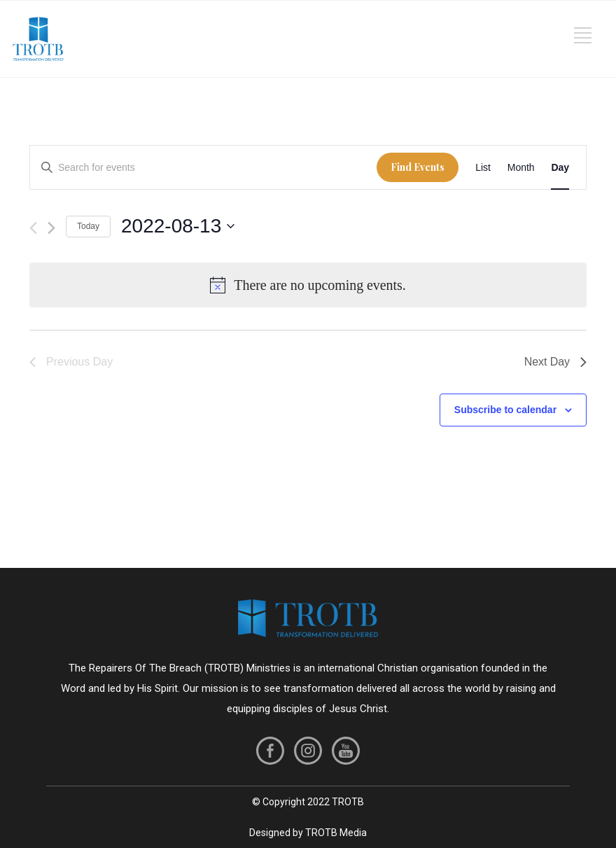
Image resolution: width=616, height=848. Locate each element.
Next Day (555, 362)
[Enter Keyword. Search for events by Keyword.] (203, 168)
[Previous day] (33, 228)
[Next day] (51, 228)
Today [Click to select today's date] (88, 226)
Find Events (418, 167)
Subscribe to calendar (505, 410)
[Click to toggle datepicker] (178, 226)
